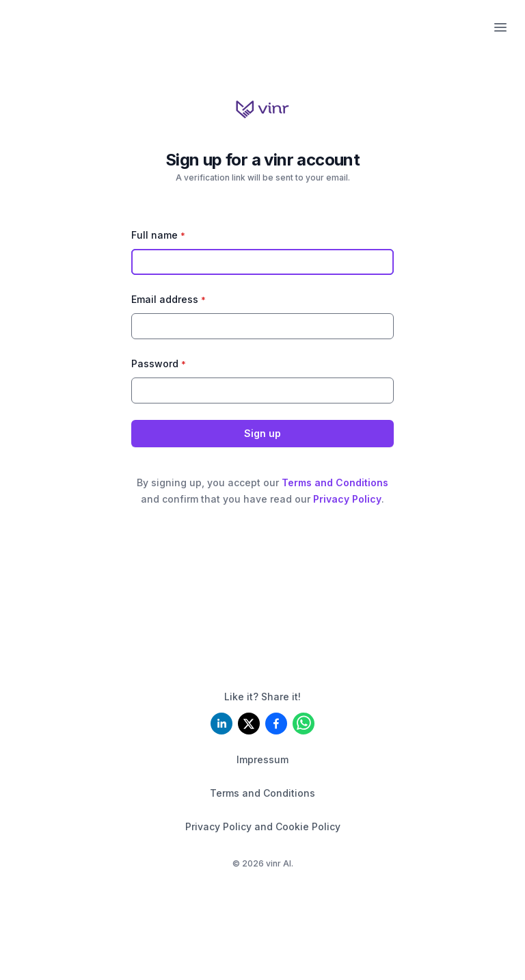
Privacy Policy (347, 499)
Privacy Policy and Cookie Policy (263, 826)
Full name (158, 235)
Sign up (262, 433)
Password (159, 363)
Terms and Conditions (335, 482)
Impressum (262, 759)
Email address (169, 299)
